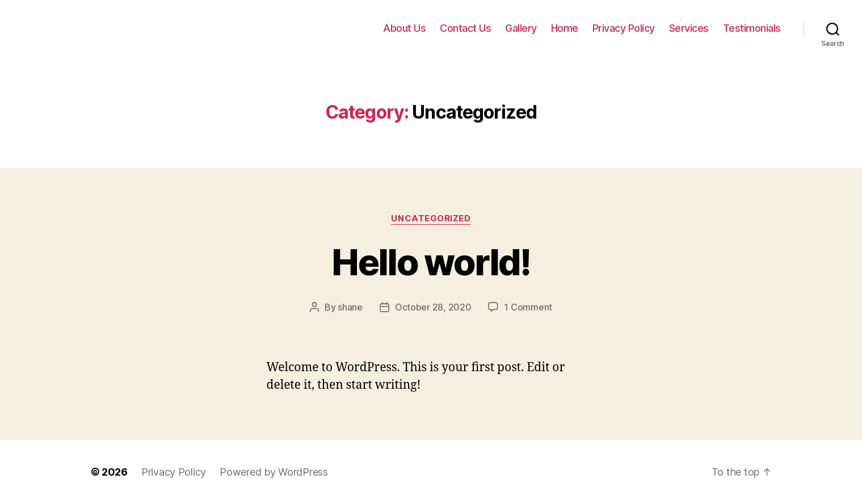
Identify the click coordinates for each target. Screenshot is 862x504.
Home (565, 28)
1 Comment (528, 307)
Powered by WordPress (274, 472)
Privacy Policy (624, 28)
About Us (404, 28)
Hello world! (431, 262)
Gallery (521, 28)
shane (350, 307)
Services (689, 28)
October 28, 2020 (433, 307)
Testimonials (752, 28)
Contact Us (465, 28)
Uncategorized (431, 219)
